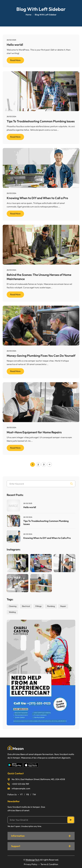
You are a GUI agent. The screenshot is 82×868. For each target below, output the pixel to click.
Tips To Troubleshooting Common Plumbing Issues (41, 121)
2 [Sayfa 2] (38, 464)
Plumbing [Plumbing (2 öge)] (51, 606)
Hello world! (15, 44)
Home (29, 15)
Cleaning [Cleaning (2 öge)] (13, 606)
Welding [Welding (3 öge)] (12, 612)
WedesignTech (33, 860)
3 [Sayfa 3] (44, 464)
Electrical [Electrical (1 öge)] (26, 606)
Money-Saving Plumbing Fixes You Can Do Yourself (41, 356)
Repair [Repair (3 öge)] (63, 606)
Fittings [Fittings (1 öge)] (38, 606)
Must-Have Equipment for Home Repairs (34, 432)
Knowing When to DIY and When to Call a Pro (37, 198)
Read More (15, 60)
